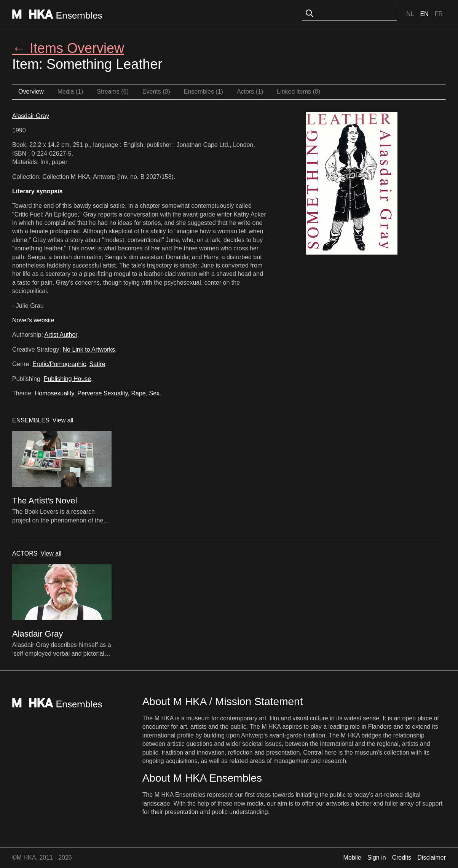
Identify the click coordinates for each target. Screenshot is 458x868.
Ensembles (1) (203, 92)
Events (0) (156, 92)
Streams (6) (113, 92)
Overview (31, 92)
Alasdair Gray (31, 116)
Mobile (352, 858)
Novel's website (33, 320)
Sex (155, 393)
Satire (97, 364)
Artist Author (61, 335)
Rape (138, 393)
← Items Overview (68, 48)
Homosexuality (54, 393)
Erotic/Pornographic (59, 364)
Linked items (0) (298, 92)
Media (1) (70, 92)
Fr (439, 14)
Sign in (377, 858)
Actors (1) (250, 92)
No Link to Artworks (89, 350)
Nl (410, 14)
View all (63, 420)
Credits (402, 858)
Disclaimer (432, 858)
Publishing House (68, 379)
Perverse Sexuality (102, 393)
